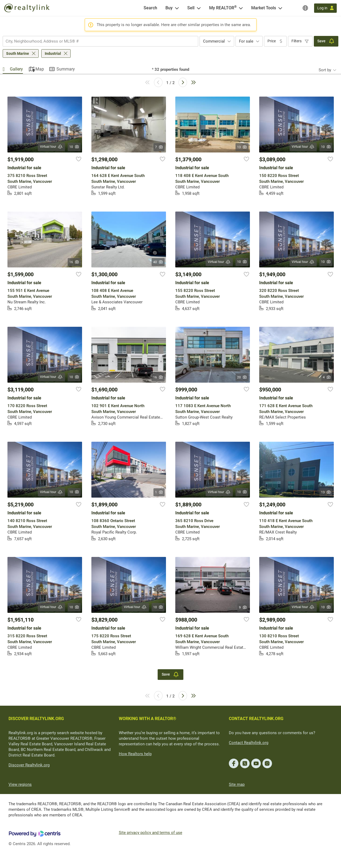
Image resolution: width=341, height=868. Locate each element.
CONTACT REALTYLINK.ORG (256, 719)
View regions (20, 784)
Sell (191, 8)
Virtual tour (51, 147)
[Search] (150, 8)
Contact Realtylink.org (249, 743)
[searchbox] (97, 41)
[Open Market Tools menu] (280, 8)
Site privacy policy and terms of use (151, 833)
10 (74, 147)
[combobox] (100, 41)
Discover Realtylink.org (29, 765)
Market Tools (264, 8)
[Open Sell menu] (199, 8)
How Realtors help (135, 754)
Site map (237, 784)
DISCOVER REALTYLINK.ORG (36, 719)
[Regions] (305, 8)
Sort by (325, 70)
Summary (66, 69)
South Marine (18, 53)
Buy (169, 8)
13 (242, 147)
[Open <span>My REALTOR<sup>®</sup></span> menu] (241, 8)
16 (74, 262)
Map (40, 69)
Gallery (16, 69)
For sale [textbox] (246, 41)
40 (158, 262)
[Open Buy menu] (177, 8)
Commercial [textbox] (214, 41)
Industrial (53, 53)
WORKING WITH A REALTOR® (148, 719)
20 (242, 377)
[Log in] (325, 8)
